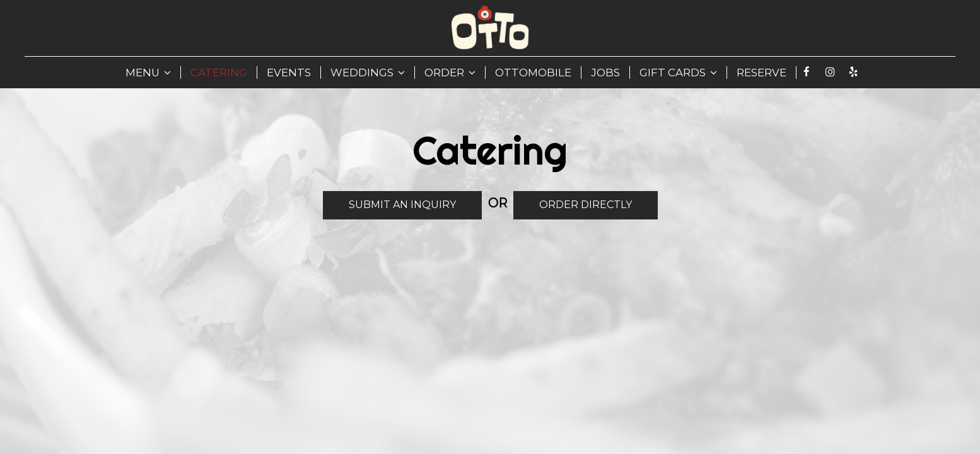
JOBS (605, 73)
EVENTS (289, 73)
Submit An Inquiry (389, 209)
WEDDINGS (368, 73)
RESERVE (761, 73)
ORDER (450, 73)
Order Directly (573, 204)
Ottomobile (533, 73)
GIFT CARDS (678, 73)
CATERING (219, 73)
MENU (148, 73)
